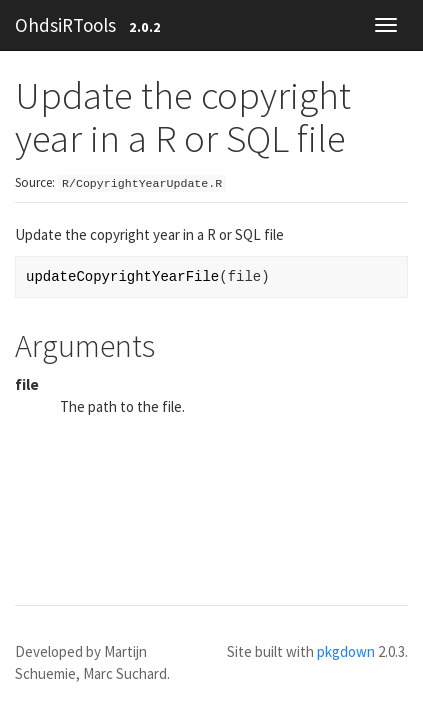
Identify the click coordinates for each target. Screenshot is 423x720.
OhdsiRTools (65, 25)
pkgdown (346, 651)
